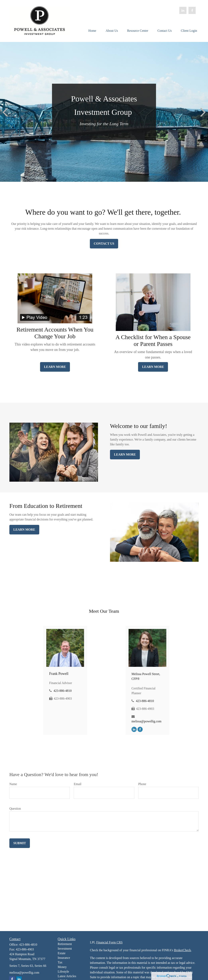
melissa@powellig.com (146, 721)
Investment (65, 949)
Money (62, 967)
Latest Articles (67, 976)
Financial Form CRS (109, 942)
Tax (60, 962)
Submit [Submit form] (20, 843)
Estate (62, 953)
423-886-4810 (63, 691)
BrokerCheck (182, 950)
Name (13, 784)
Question (15, 809)
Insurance (64, 958)
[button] (92, 30)
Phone (142, 784)
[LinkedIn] (183, 10)
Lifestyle (63, 972)
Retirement (65, 944)
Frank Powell (59, 674)
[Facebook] (192, 10)
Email (78, 784)
